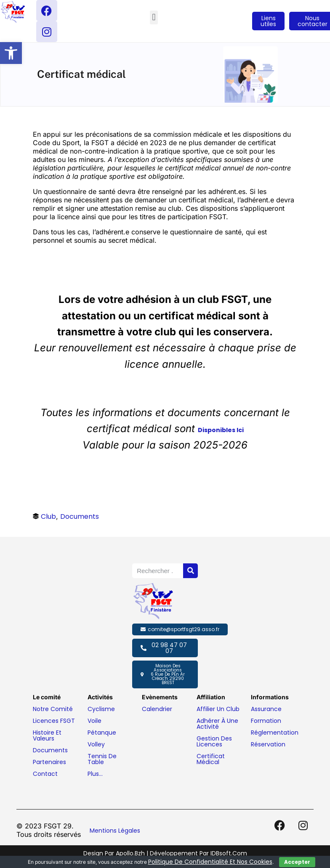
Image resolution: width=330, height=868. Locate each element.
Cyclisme (101, 709)
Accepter (297, 862)
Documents (80, 516)
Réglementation (275, 733)
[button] (11, 53)
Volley (96, 744)
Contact (45, 774)
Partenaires (49, 762)
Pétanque (102, 733)
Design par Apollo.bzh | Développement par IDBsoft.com (165, 853)
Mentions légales (115, 831)
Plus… (95, 774)
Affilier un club (218, 709)
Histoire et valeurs (47, 735)
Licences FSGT (54, 721)
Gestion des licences (214, 741)
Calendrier (157, 709)
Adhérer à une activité (217, 724)
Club (48, 516)
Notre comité (53, 709)
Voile (94, 721)
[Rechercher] (190, 571)
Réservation (268, 744)
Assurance (266, 709)
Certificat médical (211, 759)
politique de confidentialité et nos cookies (210, 862)
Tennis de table (102, 759)
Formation (266, 721)
